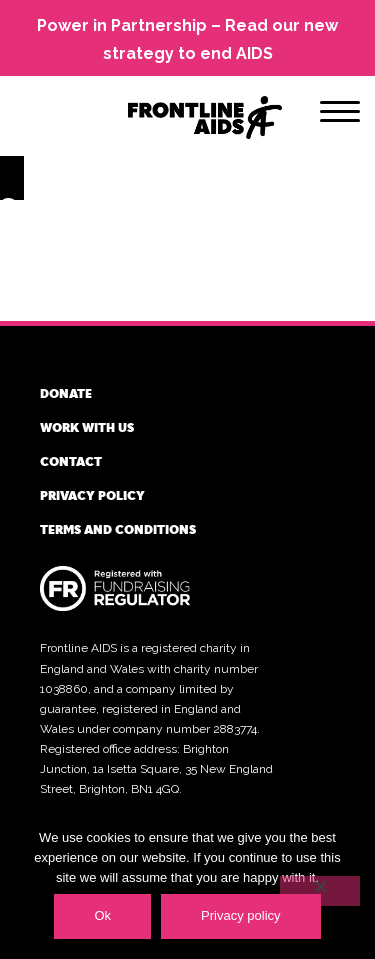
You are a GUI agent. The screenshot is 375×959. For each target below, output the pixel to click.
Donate (66, 393)
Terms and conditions (118, 529)
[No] (320, 891)
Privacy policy (92, 495)
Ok (102, 915)
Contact (71, 461)
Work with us (87, 427)
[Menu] (340, 115)
